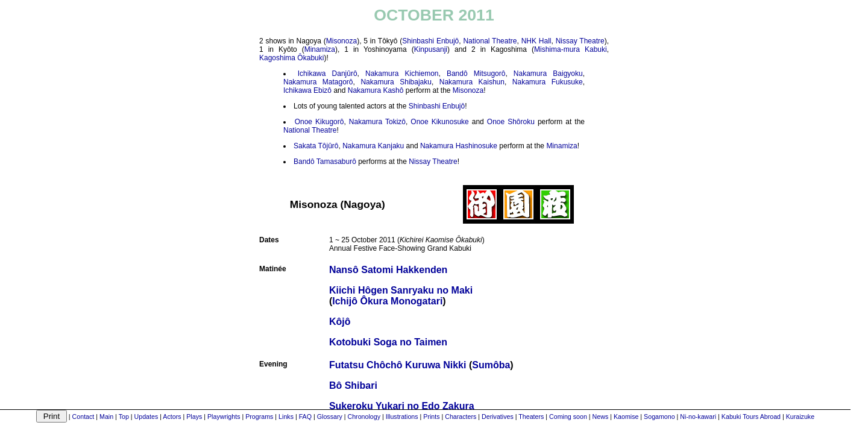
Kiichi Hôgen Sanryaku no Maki (401, 290)
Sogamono (659, 417)
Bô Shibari (353, 385)
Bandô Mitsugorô (476, 74)
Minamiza (320, 49)
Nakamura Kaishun (472, 82)
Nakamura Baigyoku (548, 74)
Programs (259, 417)
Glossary (330, 417)
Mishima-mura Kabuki (571, 49)
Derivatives (498, 417)
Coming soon (568, 417)
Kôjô (340, 322)
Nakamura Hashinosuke (459, 146)
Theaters (531, 417)
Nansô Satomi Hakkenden (388, 270)
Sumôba (491, 365)
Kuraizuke (800, 417)
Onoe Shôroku (511, 122)
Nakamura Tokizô (377, 122)
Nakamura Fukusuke (548, 82)
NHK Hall (536, 41)
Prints (431, 417)
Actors (172, 417)
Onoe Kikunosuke (439, 122)
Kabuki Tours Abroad (751, 417)
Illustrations (402, 417)
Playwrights (224, 417)
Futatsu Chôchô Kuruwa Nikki (398, 365)
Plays (194, 417)
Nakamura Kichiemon (402, 74)
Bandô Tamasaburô (325, 162)
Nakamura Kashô (376, 90)
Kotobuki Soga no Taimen (388, 342)
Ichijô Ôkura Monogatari (387, 301)
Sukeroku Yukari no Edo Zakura (402, 406)
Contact (83, 417)
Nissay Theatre (580, 41)
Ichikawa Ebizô (307, 90)
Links (286, 417)
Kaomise (626, 417)
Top (124, 417)
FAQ (305, 417)
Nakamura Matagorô (318, 82)
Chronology (364, 417)
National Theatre (490, 41)
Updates (146, 417)
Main (106, 417)
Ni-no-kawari (698, 417)
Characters (461, 417)
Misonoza (341, 41)
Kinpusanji (431, 49)
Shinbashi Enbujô (430, 41)
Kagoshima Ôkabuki (291, 58)
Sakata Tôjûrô (316, 146)
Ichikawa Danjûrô (328, 74)
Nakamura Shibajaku (396, 82)
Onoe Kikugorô (319, 122)
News (601, 417)
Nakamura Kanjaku (373, 146)
